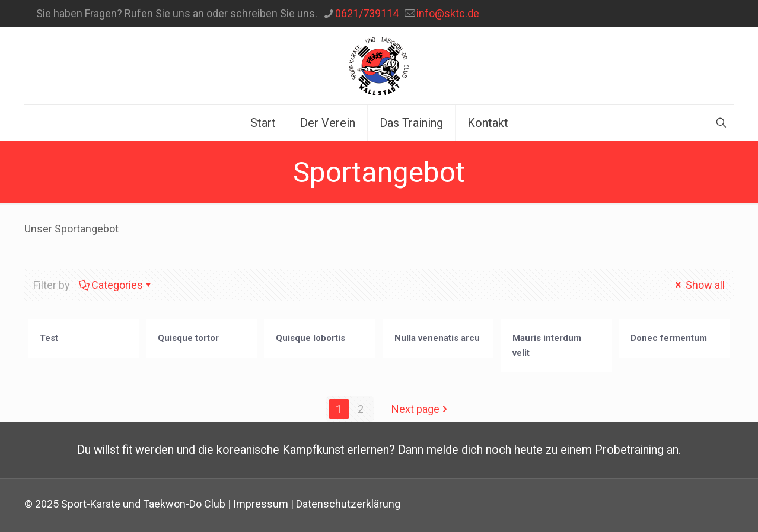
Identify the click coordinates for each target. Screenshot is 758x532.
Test (49, 338)
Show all (699, 285)
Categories (116, 285)
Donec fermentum (669, 338)
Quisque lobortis (310, 338)
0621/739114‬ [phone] (367, 13)
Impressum (261, 504)
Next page (421, 409)
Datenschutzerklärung (348, 504)
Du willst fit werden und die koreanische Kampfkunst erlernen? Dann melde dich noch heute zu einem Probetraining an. (379, 450)
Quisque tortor (188, 338)
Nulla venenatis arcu (437, 338)
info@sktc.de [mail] (448, 13)
